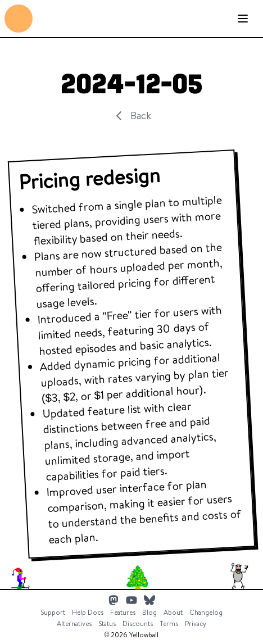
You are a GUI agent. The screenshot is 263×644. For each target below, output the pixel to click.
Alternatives (74, 624)
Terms (169, 624)
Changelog (206, 613)
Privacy (196, 624)
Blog (149, 613)
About (173, 613)
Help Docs (88, 613)
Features (123, 613)
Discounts (138, 624)
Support (53, 613)
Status (107, 624)
